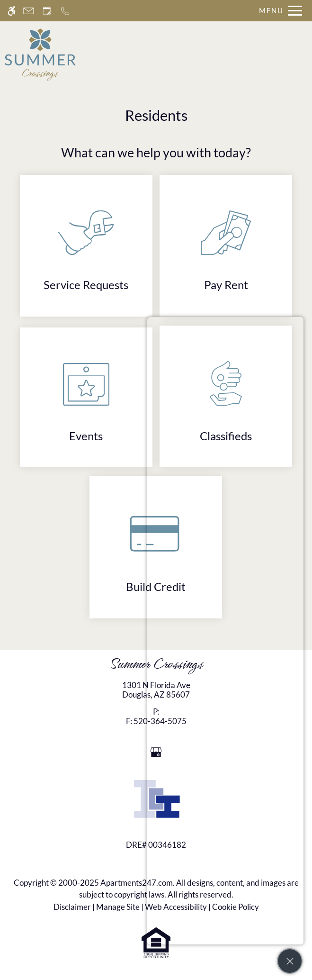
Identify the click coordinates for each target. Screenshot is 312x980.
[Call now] (65, 11)
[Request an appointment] (47, 11)
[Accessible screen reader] (12, 11)
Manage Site (118, 907)
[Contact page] (29, 11)
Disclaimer (72, 907)
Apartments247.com (137, 883)
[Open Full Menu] (278, 11)
